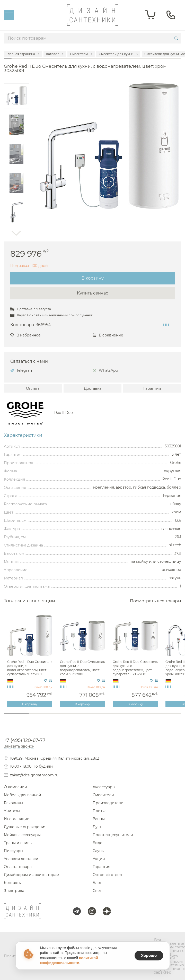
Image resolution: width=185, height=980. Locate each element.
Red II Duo (64, 413)
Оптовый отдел (107, 875)
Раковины (13, 803)
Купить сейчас (92, 293)
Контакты (13, 883)
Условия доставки (21, 859)
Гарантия (152, 388)
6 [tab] (143, 717)
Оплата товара (18, 867)
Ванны (99, 819)
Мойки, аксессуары (22, 835)
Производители (108, 803)
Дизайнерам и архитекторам (32, 875)
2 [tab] (42, 717)
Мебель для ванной (23, 795)
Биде (98, 843)
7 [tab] (169, 717)
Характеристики (23, 435)
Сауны (99, 851)
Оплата (33, 388)
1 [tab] (16, 714)
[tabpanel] (30, 660)
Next (16, 233)
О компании (15, 787)
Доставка (93, 388)
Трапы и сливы (18, 843)
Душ (97, 827)
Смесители (103, 795)
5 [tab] (118, 717)
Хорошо (149, 956)
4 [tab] (92, 717)
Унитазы (12, 811)
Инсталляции (17, 819)
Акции (99, 859)
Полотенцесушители (113, 835)
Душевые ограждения (25, 827)
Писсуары (14, 851)
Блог (97, 883)
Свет (97, 891)
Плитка (100, 811)
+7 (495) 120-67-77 (25, 740)
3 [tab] (67, 717)
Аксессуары (104, 787)
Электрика (14, 891)
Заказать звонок (19, 746)
